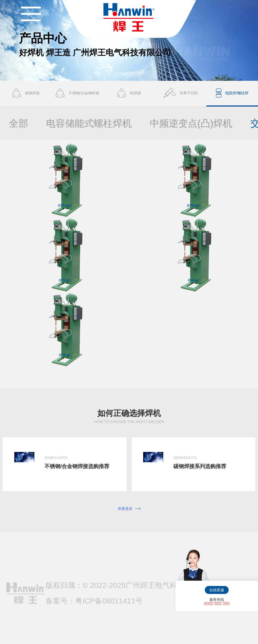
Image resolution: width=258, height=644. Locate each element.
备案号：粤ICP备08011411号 (94, 601)
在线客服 (217, 590)
